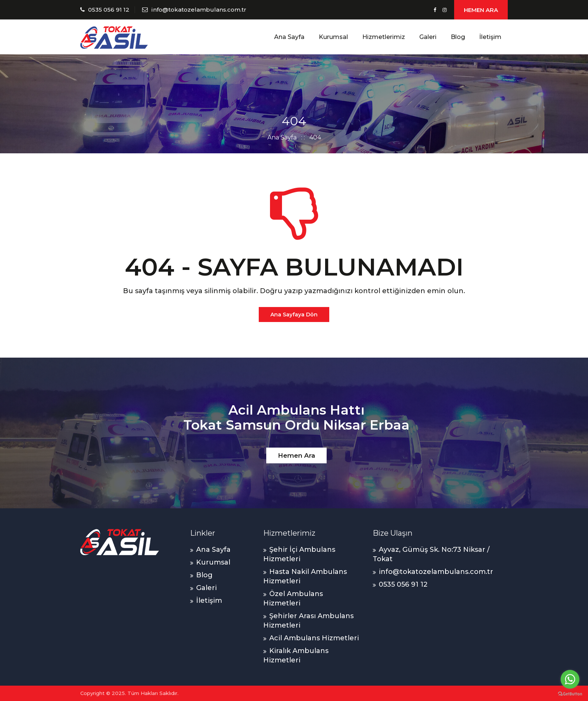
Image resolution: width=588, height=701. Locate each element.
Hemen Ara (296, 455)
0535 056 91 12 (109, 10)
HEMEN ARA (481, 10)
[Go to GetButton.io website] (570, 694)
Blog (458, 37)
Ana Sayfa (289, 37)
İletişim (490, 37)
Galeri (428, 37)
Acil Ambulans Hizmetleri (314, 638)
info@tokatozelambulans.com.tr (199, 10)
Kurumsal (333, 37)
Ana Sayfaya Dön (294, 315)
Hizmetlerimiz (384, 37)
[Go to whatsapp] (570, 679)
